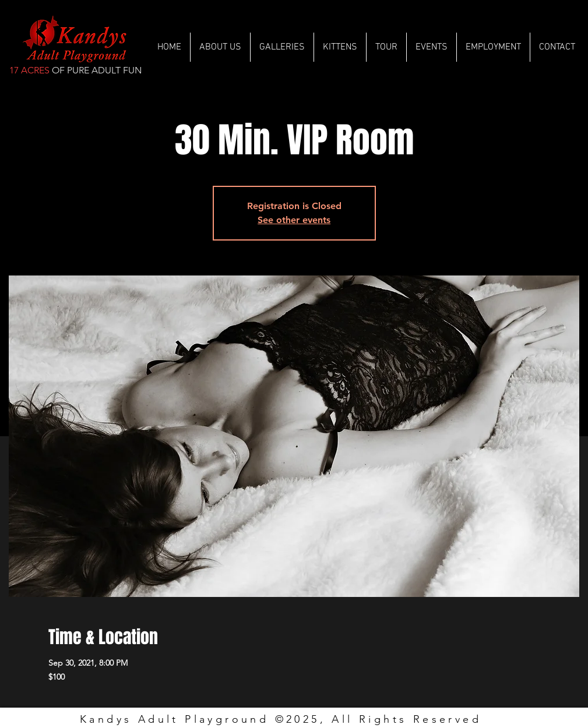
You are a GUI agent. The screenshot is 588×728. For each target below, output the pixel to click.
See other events (294, 220)
